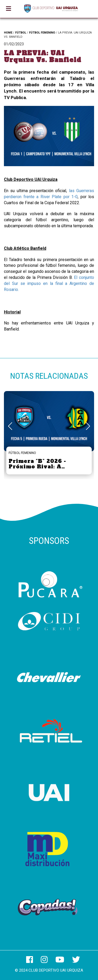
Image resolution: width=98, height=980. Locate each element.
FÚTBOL (21, 33)
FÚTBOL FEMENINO (42, 33)
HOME (8, 33)
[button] (88, 426)
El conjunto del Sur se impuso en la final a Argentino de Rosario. (49, 283)
